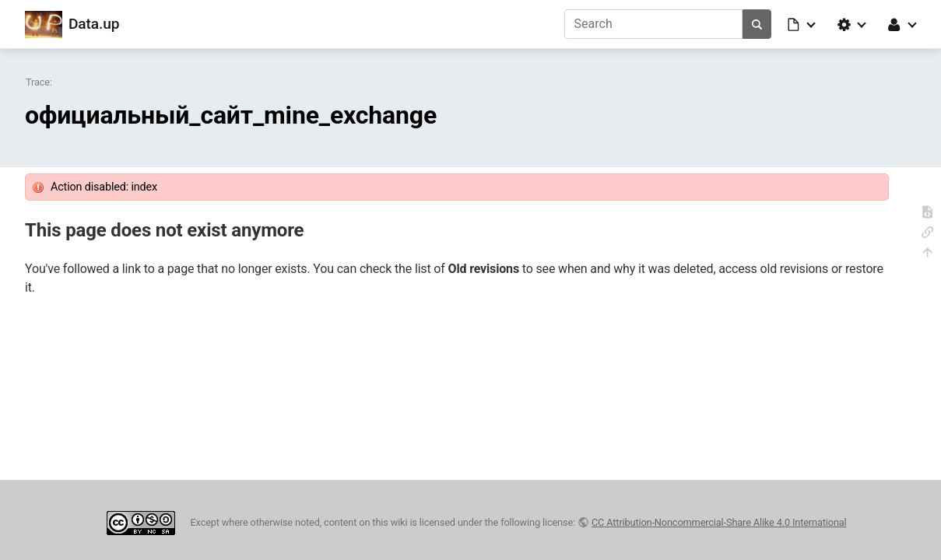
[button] (802, 24)
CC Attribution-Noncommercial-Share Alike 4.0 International (719, 522)
